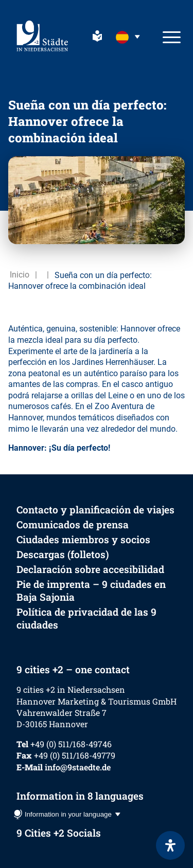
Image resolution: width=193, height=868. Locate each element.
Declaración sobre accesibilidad (90, 569)
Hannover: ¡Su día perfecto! (59, 448)
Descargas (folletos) (63, 554)
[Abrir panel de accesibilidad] (170, 845)
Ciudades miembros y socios (83, 539)
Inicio (20, 275)
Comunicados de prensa (73, 524)
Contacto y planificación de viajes (95, 510)
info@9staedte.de (78, 767)
